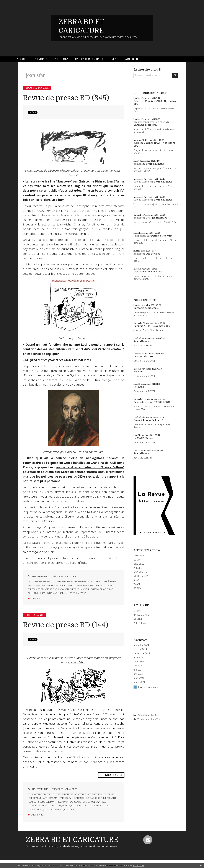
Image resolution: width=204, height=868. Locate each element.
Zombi (137, 164)
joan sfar (99, 585)
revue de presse (106, 794)
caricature (93, 581)
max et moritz (61, 798)
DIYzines (138, 611)
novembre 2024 (141, 645)
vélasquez (33, 802)
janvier (55, 585)
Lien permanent (38, 576)
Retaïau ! (139, 387)
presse (31, 585)
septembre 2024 (142, 653)
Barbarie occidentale (146, 125)
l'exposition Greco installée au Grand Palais (77, 463)
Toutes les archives (148, 687)
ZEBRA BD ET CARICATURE (72, 840)
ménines (66, 806)
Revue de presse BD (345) (66, 98)
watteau (102, 802)
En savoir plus (139, 866)
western (109, 585)
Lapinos (138, 272)
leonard (32, 806)
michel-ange (52, 593)
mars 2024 (139, 678)
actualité (104, 581)
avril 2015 (48, 798)
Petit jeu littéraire (156, 218)
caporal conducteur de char (149, 122)
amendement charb (99, 806)
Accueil (22, 59)
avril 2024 (138, 674)
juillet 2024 (139, 662)
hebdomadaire (43, 585)
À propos (41, 59)
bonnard (59, 810)
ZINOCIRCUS (140, 564)
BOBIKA (137, 588)
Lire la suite (114, 775)
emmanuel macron (79, 589)
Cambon (83, 338)
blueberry (69, 585)
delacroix (56, 806)
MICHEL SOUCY (141, 576)
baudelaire (75, 802)
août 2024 (139, 658)
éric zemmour (45, 589)
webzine (38, 581)
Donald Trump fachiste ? (148, 420)
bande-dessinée (78, 581)
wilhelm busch (77, 798)
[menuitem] (24, 59)
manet (53, 802)
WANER (137, 584)
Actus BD (132, 59)
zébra (58, 581)
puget (93, 802)
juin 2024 (138, 666)
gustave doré (93, 798)
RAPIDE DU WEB (141, 615)
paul (75, 593)
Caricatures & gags (89, 59)
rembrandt (63, 802)
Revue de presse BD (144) (65, 625)
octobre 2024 (140, 649)
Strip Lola (61, 59)
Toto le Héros (141, 182)
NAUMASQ (139, 556)
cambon (64, 589)
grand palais (107, 589)
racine (56, 589)
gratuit (51, 581)
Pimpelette (140, 236)
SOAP (136, 580)
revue (113, 581)
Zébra (137, 101)
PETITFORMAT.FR (141, 623)
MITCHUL (138, 619)
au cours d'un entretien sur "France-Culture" (90, 467)
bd (44, 581)
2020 (61, 585)
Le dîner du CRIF (144, 356)
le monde (44, 802)
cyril (136, 143)
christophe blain (84, 585)
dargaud (32, 589)
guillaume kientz (36, 593)
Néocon (138, 372)
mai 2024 (138, 670)
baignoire (69, 810)
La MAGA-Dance (143, 438)
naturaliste (66, 593)
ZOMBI (137, 560)
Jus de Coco (153, 254)
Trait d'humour (155, 164)
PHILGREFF (139, 568)
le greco (94, 589)
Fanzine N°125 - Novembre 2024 (153, 326)
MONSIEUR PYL (141, 572)
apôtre (82, 593)
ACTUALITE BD (71, 576)
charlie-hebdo (35, 810)
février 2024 (139, 682)
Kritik (114, 59)
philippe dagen (108, 798)
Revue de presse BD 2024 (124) (152, 402)
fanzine (66, 581)
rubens (86, 802)
